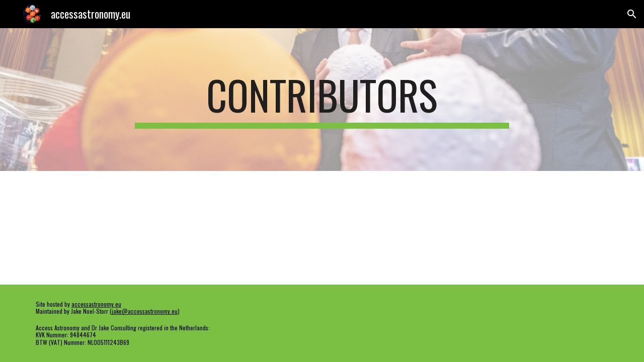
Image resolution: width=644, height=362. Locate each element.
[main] (322, 100)
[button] (632, 14)
